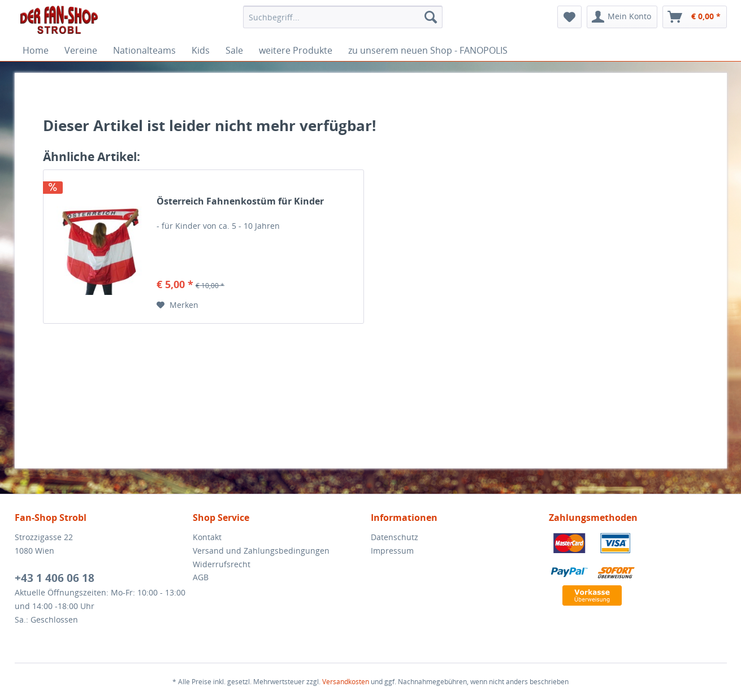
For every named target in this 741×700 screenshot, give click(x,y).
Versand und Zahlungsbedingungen (261, 551)
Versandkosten (346, 682)
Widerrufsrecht (222, 564)
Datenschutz (395, 537)
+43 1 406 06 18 (55, 578)
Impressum (392, 551)
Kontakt (207, 537)
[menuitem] (343, 17)
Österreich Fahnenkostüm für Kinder (240, 201)
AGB (201, 577)
